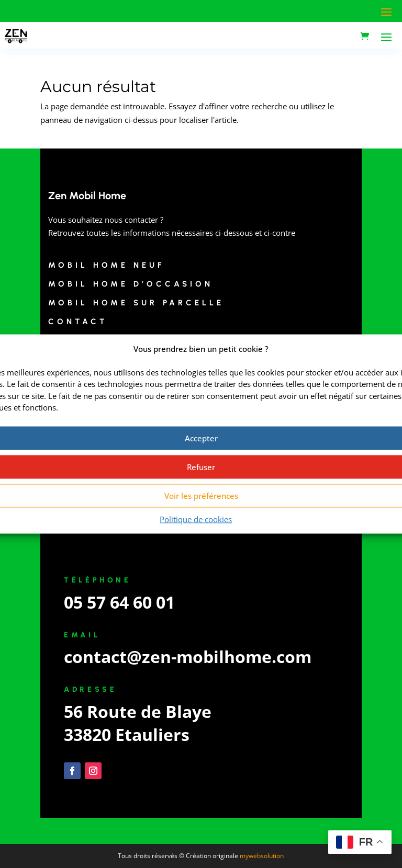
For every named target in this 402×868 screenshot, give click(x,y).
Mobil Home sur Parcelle (136, 303)
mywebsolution (262, 856)
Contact (78, 322)
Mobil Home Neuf (106, 265)
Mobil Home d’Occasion (131, 284)
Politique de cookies (196, 519)
